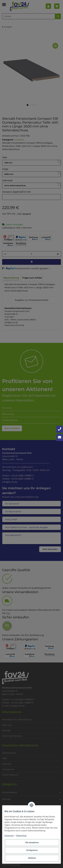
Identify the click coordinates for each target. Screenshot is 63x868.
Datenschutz (21, 836)
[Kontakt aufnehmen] (60, 437)
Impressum (9, 836)
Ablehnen (32, 858)
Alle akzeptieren (32, 843)
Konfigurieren (32, 850)
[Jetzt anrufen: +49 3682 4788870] (60, 429)
